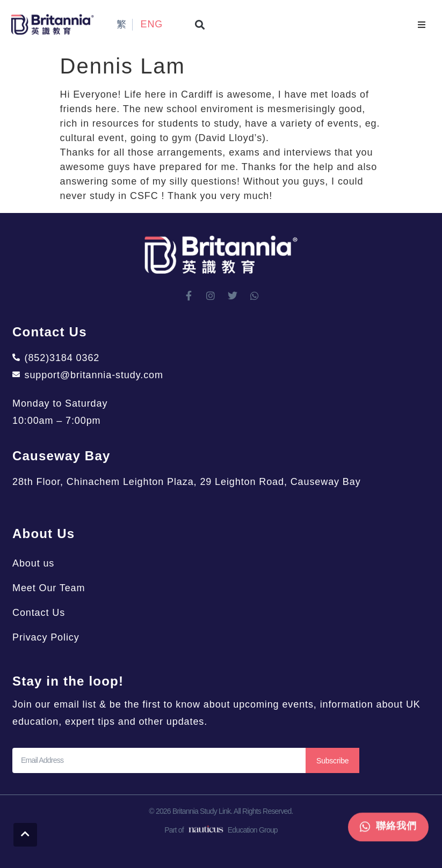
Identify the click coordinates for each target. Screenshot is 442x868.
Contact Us (39, 613)
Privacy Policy (46, 637)
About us (33, 563)
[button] (200, 24)
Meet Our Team (49, 588)
